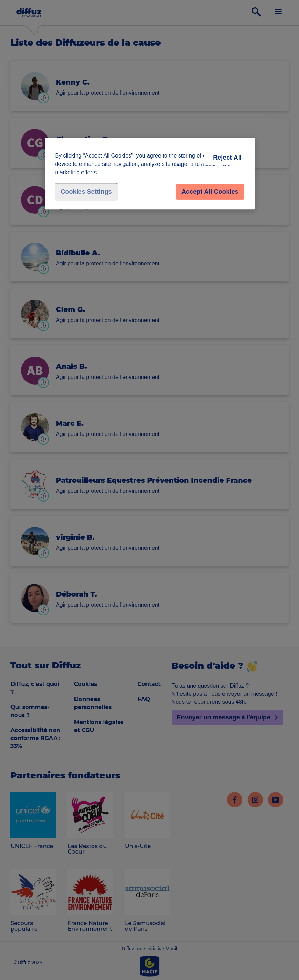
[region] (150, 173)
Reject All (227, 158)
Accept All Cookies (210, 192)
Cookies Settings (86, 192)
